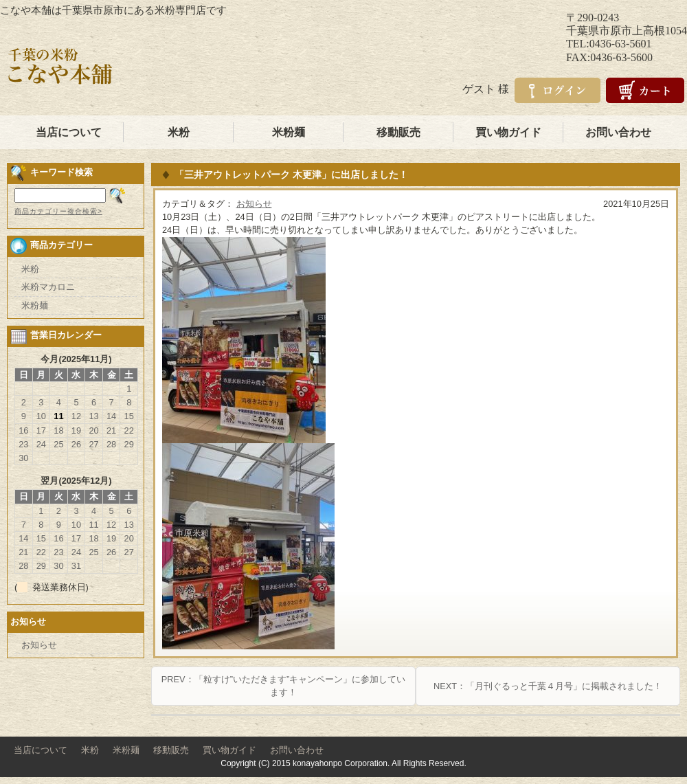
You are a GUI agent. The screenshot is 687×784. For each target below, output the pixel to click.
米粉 (179, 132)
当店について (69, 132)
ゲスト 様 (486, 89)
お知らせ (254, 204)
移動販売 (398, 132)
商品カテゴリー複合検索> (58, 211)
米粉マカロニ (48, 287)
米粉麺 (289, 132)
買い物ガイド (508, 132)
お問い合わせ (618, 132)
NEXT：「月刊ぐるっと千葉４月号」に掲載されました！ (548, 686)
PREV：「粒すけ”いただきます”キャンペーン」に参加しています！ (283, 686)
